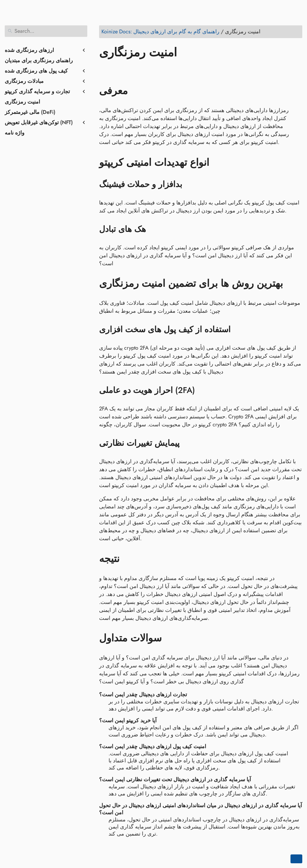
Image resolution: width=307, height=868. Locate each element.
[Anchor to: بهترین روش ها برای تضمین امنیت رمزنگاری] (292, 284)
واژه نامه (15, 133)
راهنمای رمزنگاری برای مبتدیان (39, 60)
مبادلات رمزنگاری (24, 81)
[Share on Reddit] (138, 69)
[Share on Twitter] (116, 69)
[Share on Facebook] (105, 69)
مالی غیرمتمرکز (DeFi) (30, 112)
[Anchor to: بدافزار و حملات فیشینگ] (190, 184)
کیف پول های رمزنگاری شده (36, 71)
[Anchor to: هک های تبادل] (153, 229)
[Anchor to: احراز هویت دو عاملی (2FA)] (202, 390)
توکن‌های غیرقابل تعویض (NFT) (39, 122)
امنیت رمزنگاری (22, 102)
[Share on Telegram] (161, 69)
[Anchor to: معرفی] (136, 91)
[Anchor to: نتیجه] (128, 559)
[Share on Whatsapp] (150, 69)
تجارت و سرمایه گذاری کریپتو (37, 91)
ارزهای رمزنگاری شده (29, 50)
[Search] (46, 31)
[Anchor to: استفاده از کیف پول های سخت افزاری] (238, 330)
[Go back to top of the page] (296, 859)
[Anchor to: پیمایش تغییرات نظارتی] (187, 443)
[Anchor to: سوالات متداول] (170, 638)
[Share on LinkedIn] (127, 69)
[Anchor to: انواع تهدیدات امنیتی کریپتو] (218, 162)
